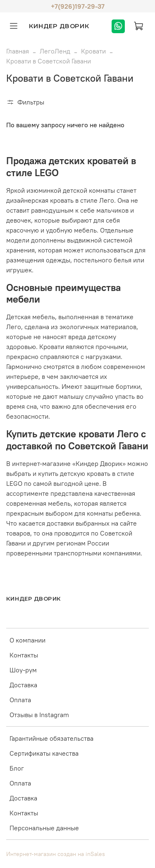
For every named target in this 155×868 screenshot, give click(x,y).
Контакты (24, 655)
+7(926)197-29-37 (78, 6)
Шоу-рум (23, 670)
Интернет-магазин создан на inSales (56, 854)
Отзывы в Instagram (39, 715)
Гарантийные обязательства (51, 738)
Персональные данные (44, 828)
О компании (27, 640)
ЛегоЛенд (55, 51)
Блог (17, 768)
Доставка (23, 685)
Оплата (20, 700)
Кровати (93, 51)
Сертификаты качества (44, 753)
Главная (18, 51)
